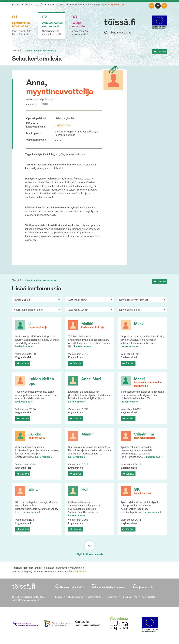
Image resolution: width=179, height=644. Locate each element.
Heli (85, 490)
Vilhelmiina (144, 435)
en (152, 6)
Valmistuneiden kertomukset (41, 51)
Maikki (87, 324)
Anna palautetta (95, 5)
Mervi (139, 324)
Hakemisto (75, 5)
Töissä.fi (16, 51)
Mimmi (87, 435)
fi (158, 6)
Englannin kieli (63, 125)
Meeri (139, 379)
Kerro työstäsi (116, 5)
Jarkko (35, 435)
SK (137, 490)
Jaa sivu (161, 52)
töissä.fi (120, 23)
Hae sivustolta (108, 33)
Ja (31, 324)
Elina (33, 490)
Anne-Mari (91, 379)
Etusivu (16, 5)
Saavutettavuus (56, 5)
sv (164, 6)
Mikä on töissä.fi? (34, 5)
